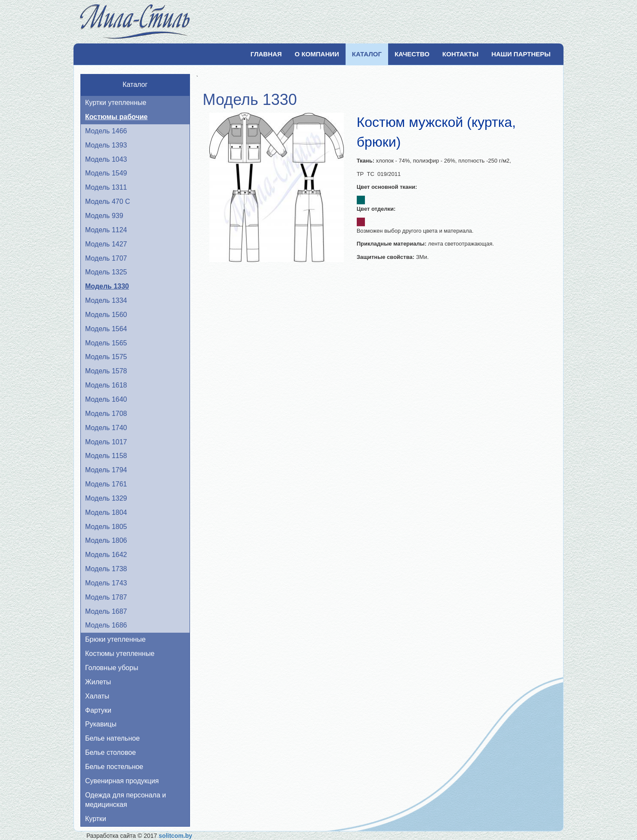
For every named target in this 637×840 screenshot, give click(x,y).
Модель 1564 (106, 329)
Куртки (96, 819)
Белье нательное (112, 738)
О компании (317, 54)
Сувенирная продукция (122, 781)
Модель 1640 (106, 399)
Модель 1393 (106, 145)
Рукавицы (101, 724)
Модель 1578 (106, 371)
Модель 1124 (106, 230)
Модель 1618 (106, 385)
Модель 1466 (106, 131)
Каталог (367, 54)
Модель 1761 (106, 484)
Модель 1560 (106, 315)
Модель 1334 (106, 300)
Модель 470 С (108, 202)
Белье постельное (114, 767)
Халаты (97, 696)
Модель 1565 (106, 343)
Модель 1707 (106, 258)
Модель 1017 (106, 442)
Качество (412, 54)
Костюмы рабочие (116, 117)
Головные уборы (112, 668)
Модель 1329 (106, 498)
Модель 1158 (106, 456)
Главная (266, 54)
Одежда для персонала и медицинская (126, 800)
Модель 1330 (107, 286)
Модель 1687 (106, 611)
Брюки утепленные (115, 639)
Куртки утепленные (116, 103)
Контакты (460, 54)
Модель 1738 (106, 569)
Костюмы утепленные (120, 654)
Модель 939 (104, 216)
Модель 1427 (106, 244)
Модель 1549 (106, 173)
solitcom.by (175, 836)
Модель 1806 (106, 540)
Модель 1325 (106, 272)
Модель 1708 (106, 414)
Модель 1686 (106, 625)
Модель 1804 (106, 512)
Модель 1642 (106, 555)
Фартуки (98, 710)
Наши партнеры (521, 54)
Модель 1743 (106, 583)
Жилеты (98, 682)
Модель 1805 (106, 527)
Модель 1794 (106, 470)
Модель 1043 (106, 159)
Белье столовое (110, 752)
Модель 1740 (106, 428)
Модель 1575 (106, 357)
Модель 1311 (106, 187)
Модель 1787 (106, 597)
